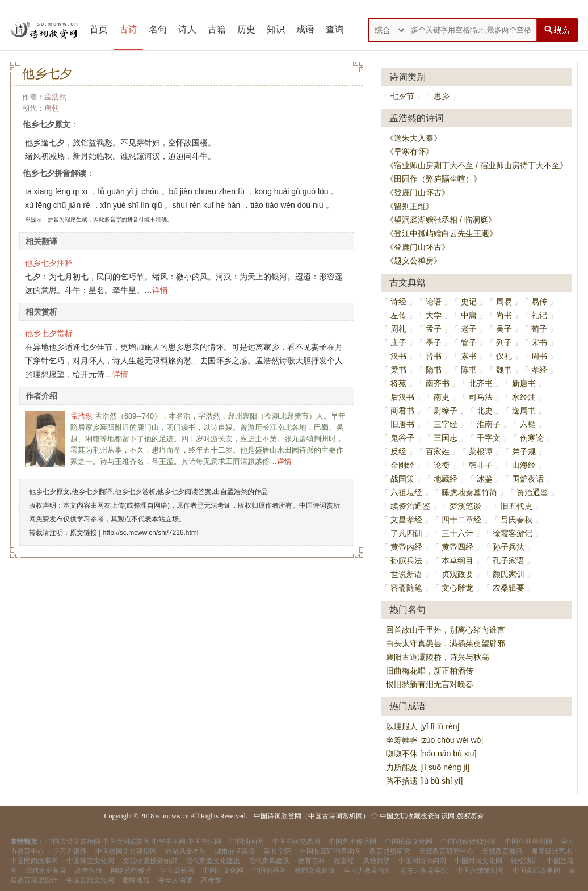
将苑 (398, 383)
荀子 (539, 329)
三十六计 (457, 533)
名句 (158, 29)
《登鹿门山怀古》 (418, 193)
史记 (469, 302)
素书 (469, 356)
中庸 (469, 315)
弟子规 (524, 451)
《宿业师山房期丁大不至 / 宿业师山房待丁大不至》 (477, 165)
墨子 (434, 342)
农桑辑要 (509, 588)
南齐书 (438, 383)
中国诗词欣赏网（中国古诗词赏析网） (312, 816)
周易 (504, 302)
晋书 (434, 356)
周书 (539, 356)
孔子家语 (509, 560)
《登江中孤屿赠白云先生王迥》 (442, 233)
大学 (434, 315)
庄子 (398, 342)
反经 (398, 451)
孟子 (434, 329)
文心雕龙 (457, 588)
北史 (485, 411)
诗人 (187, 29)
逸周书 (524, 411)
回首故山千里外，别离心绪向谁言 (446, 630)
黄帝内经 (406, 547)
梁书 (398, 370)
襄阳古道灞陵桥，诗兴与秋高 (438, 657)
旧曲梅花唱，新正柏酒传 (430, 671)
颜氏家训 (509, 574)
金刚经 (402, 465)
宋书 (539, 342)
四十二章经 (461, 520)
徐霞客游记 (513, 533)
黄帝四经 (457, 547)
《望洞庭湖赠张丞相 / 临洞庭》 (441, 220)
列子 (504, 342)
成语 (305, 29)
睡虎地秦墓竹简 (469, 492)
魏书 (504, 370)
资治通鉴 (532, 492)
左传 (398, 315)
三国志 (446, 438)
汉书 (398, 356)
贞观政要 (457, 574)
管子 (469, 342)
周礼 (398, 329)
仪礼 (504, 356)
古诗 (128, 29)
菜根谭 (481, 451)
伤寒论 (532, 438)
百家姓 (438, 451)
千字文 (489, 438)
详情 (160, 290)
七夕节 (402, 96)
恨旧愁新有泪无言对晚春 (430, 684)
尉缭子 (446, 411)
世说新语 (406, 574)
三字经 (446, 424)
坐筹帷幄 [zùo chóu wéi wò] (434, 740)
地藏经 (446, 479)
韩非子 (481, 465)
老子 (469, 329)
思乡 (442, 96)
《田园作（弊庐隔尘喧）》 (434, 179)
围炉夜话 (528, 479)
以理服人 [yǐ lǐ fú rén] (423, 726)
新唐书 (524, 383)
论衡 (442, 465)
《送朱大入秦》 (414, 138)
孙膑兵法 (406, 560)
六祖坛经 (406, 492)
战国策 (402, 479)
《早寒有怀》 (410, 152)
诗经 (398, 302)
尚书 (504, 315)
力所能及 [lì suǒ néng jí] (428, 767)
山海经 (524, 465)
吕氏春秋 (516, 520)
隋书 (434, 370)
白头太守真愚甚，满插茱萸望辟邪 (446, 643)
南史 (442, 397)
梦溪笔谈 (465, 506)
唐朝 (52, 108)
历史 (246, 29)
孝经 (539, 370)
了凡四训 (406, 533)
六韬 (528, 424)
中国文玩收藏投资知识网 (417, 816)
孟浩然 (55, 97)
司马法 (481, 397)
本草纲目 (457, 560)
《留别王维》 (410, 206)
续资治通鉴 (410, 506)
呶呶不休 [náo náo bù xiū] (431, 754)
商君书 (402, 411)
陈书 (469, 370)
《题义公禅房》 (414, 261)
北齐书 (481, 383)
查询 (335, 29)
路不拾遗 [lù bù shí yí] (424, 781)
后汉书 (402, 397)
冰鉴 (485, 479)
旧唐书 (402, 424)
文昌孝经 (406, 520)
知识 (276, 29)
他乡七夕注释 (49, 263)
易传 (539, 302)
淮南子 (489, 424)
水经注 (524, 397)
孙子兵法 (509, 547)
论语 (434, 302)
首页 (99, 29)
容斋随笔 (406, 588)
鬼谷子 (402, 438)
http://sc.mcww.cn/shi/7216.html (151, 533)
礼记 (539, 315)
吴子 (504, 329)
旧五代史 (516, 506)
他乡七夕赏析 (49, 333)
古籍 (217, 29)
